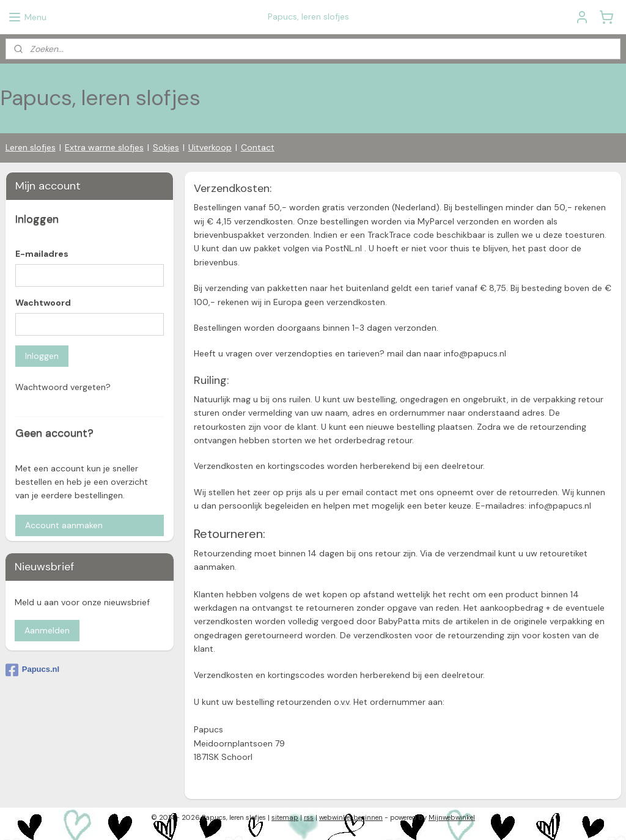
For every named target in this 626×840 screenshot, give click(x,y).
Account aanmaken (64, 525)
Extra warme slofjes (104, 147)
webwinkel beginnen (351, 817)
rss (309, 817)
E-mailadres (42, 254)
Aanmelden (47, 630)
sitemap (285, 817)
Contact (258, 147)
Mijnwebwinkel (452, 817)
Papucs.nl (32, 670)
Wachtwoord (43, 303)
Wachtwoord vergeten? (63, 387)
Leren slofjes (31, 147)
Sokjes (166, 147)
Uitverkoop (210, 147)
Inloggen (42, 356)
